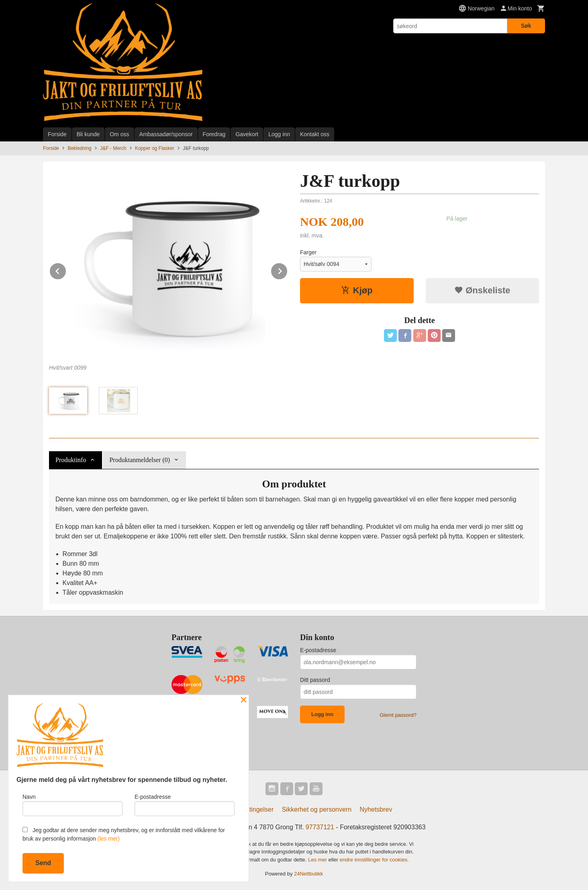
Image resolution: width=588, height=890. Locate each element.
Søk (526, 26)
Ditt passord (315, 680)
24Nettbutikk (308, 874)
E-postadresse (318, 650)
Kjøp (357, 290)
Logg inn (279, 134)
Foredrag (214, 134)
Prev (66, 270)
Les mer (318, 860)
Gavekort (247, 134)
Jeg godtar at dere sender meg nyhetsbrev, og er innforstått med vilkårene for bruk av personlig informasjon (124, 834)
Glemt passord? (398, 715)
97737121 (320, 827)
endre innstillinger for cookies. (374, 860)
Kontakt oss (315, 134)
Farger (308, 252)
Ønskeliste (482, 290)
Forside (57, 134)
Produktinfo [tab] (71, 460)
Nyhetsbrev (376, 809)
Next (288, 270)
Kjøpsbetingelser (250, 809)
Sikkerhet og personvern (317, 809)
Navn (72, 805)
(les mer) (109, 839)
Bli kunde (88, 134)
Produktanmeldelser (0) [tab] (140, 460)
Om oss (119, 134)
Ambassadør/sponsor (166, 134)
